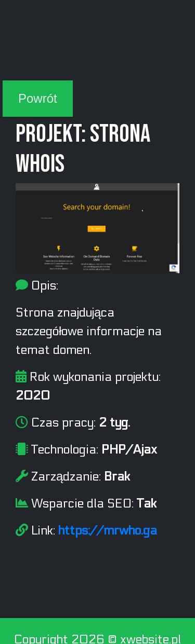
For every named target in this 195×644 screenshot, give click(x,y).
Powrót (38, 98)
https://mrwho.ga (108, 531)
